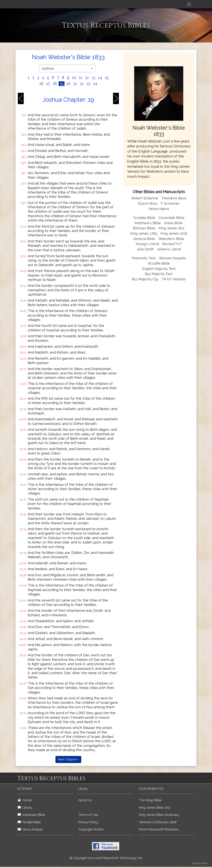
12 (87, 78)
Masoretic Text (144, 258)
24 (95, 84)
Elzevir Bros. (148, 203)
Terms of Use (88, 815)
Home (25, 800)
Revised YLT (172, 244)
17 (48, 84)
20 (68, 84)
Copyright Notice (91, 829)
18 (55, 84)
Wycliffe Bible (159, 263)
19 (62, 84)
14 (100, 78)
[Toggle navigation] (189, 4)
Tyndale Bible (144, 218)
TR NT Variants (174, 279)
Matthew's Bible (148, 223)
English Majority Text (159, 269)
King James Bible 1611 (155, 807)
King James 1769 (144, 233)
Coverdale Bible (172, 218)
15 (107, 78)
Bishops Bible (144, 228)
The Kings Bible (150, 800)
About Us (85, 800)
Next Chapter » (68, 759)
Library (25, 807)
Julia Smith (146, 249)
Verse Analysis (30, 829)
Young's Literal (148, 244)
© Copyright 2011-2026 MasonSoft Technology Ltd (106, 858)
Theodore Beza (174, 198)
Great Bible (173, 223)
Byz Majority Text (159, 274)
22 (82, 84)
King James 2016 (174, 233)
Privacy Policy (88, 822)
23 (88, 84)
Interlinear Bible (31, 815)
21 (75, 84)
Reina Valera (159, 209)
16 (41, 84)
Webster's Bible (171, 239)
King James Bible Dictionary (159, 815)
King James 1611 (172, 228)
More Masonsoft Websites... (159, 829)
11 (81, 78)
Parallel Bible (29, 822)
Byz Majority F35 (145, 279)
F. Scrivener (170, 203)
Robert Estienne (145, 198)
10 (74, 78)
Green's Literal (169, 249)
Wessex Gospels (172, 258)
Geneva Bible (144, 239)
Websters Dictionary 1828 (158, 822)
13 (93, 78)
